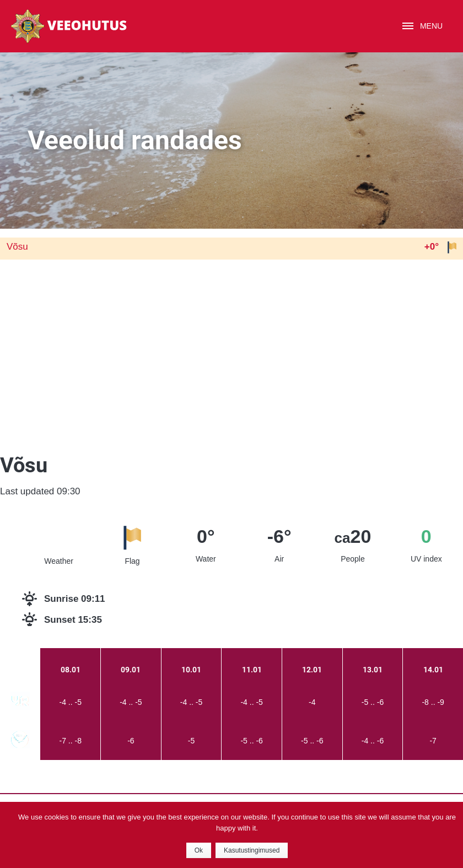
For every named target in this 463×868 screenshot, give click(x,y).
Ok (199, 850)
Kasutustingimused (252, 850)
